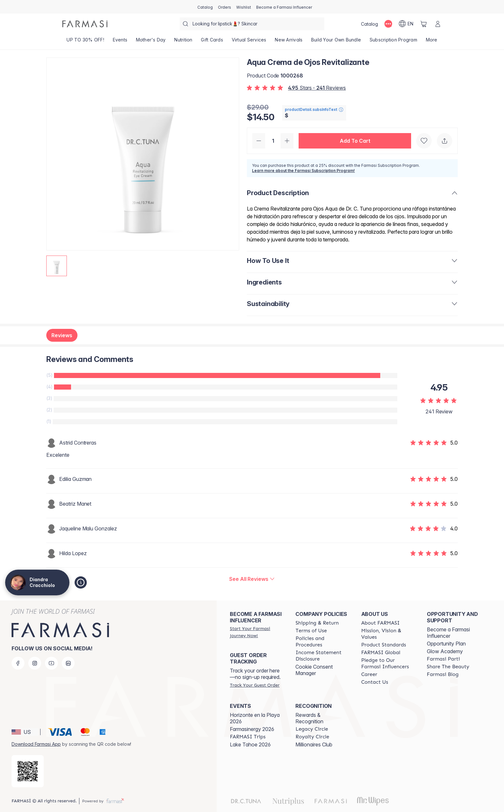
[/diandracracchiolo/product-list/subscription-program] (394, 42)
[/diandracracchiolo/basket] (424, 24)
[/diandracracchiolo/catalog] (205, 7)
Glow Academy (445, 651)
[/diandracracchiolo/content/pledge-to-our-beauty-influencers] (388, 663)
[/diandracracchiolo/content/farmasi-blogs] (443, 674)
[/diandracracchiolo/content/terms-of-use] (311, 631)
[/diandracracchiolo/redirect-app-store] (28, 771)
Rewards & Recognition (309, 718)
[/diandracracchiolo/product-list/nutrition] (183, 42)
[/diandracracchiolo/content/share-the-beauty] (448, 667)
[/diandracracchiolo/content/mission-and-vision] (388, 634)
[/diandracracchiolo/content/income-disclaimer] (322, 656)
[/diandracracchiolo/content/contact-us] (375, 682)
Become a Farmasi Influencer (448, 633)
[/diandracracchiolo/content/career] (369, 674)
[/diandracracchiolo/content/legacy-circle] (312, 729)
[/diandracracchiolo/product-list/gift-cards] (212, 42)
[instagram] (35, 663)
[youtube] (51, 663)
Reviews (62, 335)
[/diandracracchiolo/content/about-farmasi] (381, 623)
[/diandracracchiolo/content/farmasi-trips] (248, 737)
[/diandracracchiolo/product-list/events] (120, 42)
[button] (355, 141)
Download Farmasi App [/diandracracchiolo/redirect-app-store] (36, 744)
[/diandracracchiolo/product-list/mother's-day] (151, 42)
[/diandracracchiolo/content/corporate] (381, 653)
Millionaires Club (314, 744)
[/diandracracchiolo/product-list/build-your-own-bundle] (336, 42)
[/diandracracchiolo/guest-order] (255, 685)
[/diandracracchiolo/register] (225, 7)
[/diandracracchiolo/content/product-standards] (384, 645)
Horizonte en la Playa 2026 (255, 718)
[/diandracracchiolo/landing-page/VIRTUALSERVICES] (249, 42)
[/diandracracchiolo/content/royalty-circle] (312, 737)
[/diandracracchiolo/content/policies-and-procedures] (322, 642)
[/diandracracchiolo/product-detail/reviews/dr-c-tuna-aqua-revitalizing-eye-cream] (252, 579)
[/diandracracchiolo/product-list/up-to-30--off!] (85, 42)
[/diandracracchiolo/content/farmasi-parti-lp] (443, 659)
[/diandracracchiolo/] (85, 24)
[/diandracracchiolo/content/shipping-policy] (317, 623)
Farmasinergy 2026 (252, 729)
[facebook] (18, 663)
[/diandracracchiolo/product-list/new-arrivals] (289, 42)
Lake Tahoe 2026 (250, 744)
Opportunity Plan (446, 644)
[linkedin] (68, 663)
